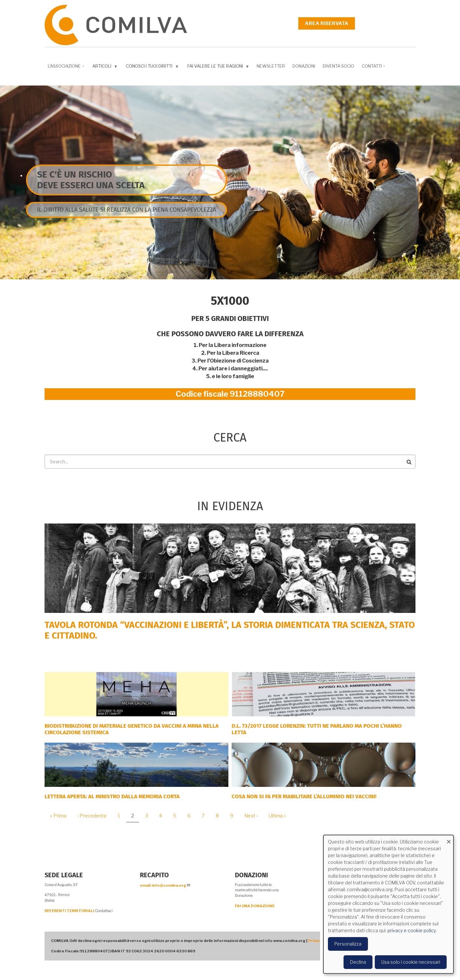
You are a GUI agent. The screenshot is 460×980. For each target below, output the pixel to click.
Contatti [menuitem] (374, 68)
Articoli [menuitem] (106, 67)
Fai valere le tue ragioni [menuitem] (219, 67)
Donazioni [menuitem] (304, 66)
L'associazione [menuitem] (67, 68)
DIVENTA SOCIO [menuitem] (338, 66)
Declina (358, 962)
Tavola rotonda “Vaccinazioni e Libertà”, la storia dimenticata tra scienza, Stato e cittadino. (230, 630)
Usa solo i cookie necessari (411, 962)
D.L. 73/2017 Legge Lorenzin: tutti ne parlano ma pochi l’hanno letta (317, 729)
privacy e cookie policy (412, 930)
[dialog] (388, 904)
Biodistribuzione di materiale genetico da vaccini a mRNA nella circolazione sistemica (132, 729)
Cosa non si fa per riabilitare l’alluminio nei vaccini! (304, 796)
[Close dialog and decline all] (449, 839)
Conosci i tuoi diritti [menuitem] (153, 67)
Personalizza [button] (348, 944)
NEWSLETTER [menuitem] (271, 66)
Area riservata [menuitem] (327, 23)
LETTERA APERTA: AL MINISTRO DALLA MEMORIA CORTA (112, 796)
